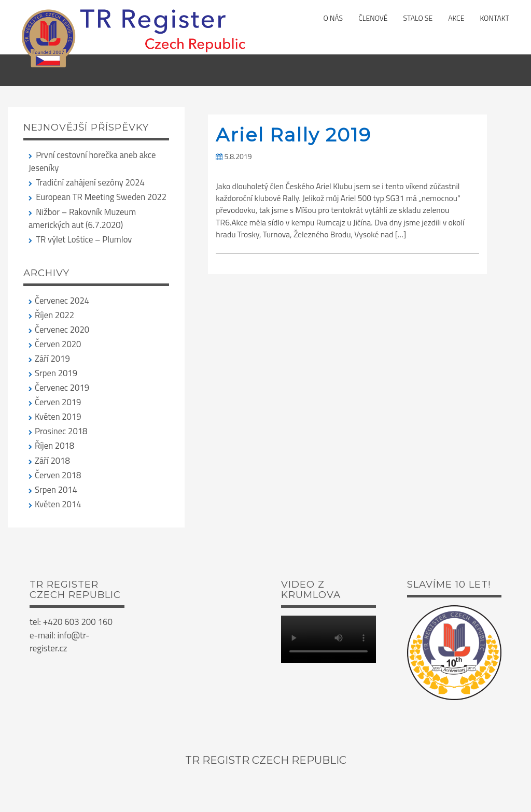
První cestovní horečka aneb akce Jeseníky (92, 161)
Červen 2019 (58, 402)
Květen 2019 (58, 416)
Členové (373, 18)
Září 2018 (52, 460)
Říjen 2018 (54, 445)
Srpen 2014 (56, 489)
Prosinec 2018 (61, 431)
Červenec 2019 (62, 387)
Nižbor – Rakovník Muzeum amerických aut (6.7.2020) (82, 218)
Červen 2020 (58, 344)
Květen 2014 (58, 504)
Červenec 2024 (62, 300)
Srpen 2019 (56, 373)
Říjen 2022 (54, 315)
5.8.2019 (234, 156)
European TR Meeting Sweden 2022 (101, 197)
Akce (456, 18)
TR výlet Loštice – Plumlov (84, 239)
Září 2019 (52, 358)
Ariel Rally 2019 (294, 135)
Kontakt (494, 18)
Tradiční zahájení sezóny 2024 (90, 182)
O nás (333, 18)
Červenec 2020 (62, 329)
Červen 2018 (58, 475)
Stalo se (418, 18)
